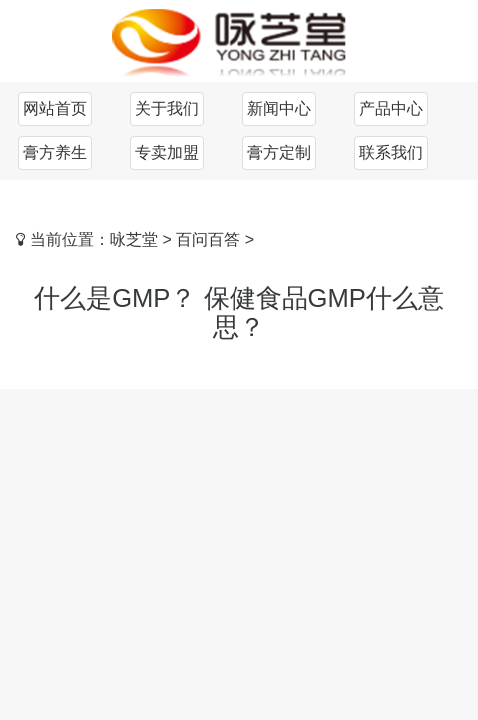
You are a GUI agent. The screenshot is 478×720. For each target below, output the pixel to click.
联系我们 (391, 152)
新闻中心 (279, 108)
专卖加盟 (167, 152)
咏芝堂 (134, 239)
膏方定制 (279, 152)
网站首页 (55, 108)
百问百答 (208, 239)
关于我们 (167, 108)
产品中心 (391, 108)
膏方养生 (55, 152)
